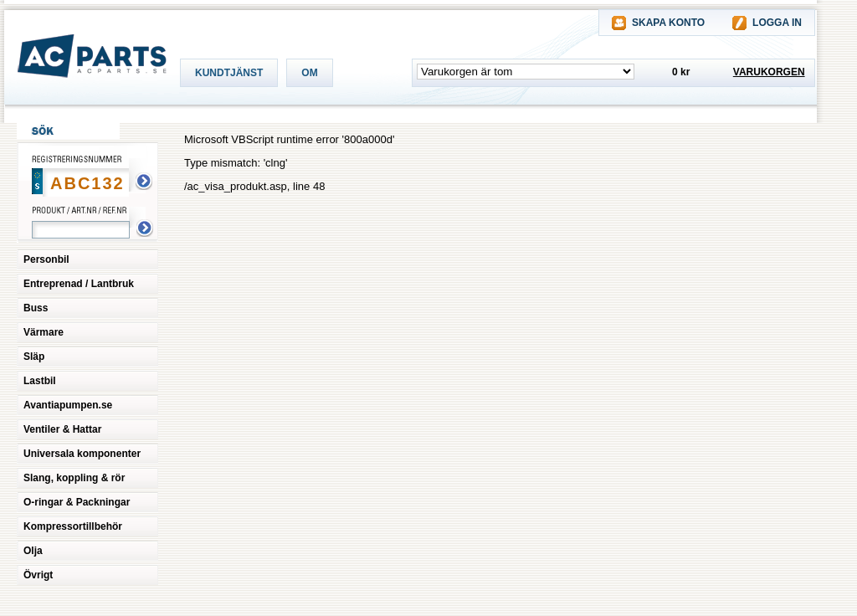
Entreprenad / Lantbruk (79, 284)
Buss (36, 308)
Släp (34, 357)
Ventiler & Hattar (62, 429)
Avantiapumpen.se (68, 405)
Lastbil (40, 381)
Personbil (46, 259)
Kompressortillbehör (73, 526)
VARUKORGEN (769, 72)
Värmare (44, 332)
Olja (33, 551)
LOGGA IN (777, 23)
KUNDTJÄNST (229, 73)
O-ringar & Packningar (77, 502)
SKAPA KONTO (668, 23)
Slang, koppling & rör (74, 478)
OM (309, 73)
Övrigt (38, 575)
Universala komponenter (82, 454)
